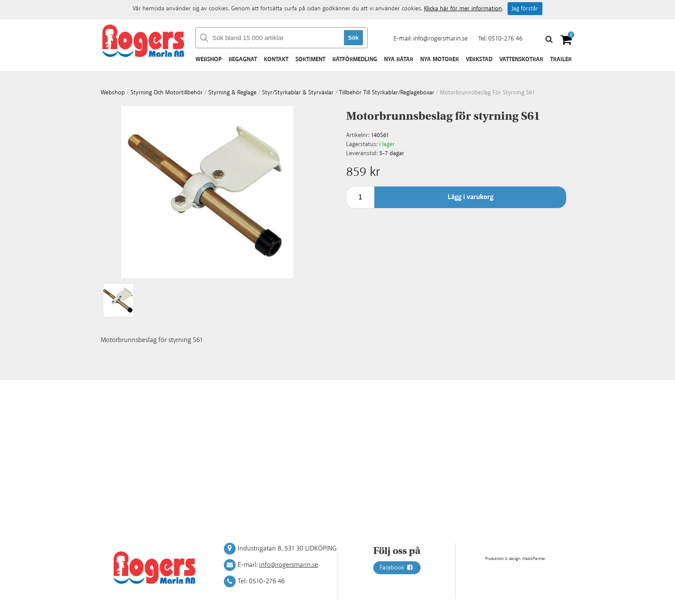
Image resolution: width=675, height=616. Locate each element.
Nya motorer (440, 59)
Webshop (209, 59)
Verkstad (479, 59)
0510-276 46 (505, 39)
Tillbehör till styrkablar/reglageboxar (387, 93)
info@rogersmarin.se (440, 39)
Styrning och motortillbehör (167, 93)
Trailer (561, 59)
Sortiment (310, 59)
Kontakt (276, 59)
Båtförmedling (355, 59)
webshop (113, 93)
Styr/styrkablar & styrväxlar (298, 93)
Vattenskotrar (521, 59)
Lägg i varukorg (471, 197)
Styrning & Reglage (232, 93)
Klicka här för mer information (463, 9)
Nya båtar (399, 59)
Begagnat (243, 59)
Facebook (397, 568)
